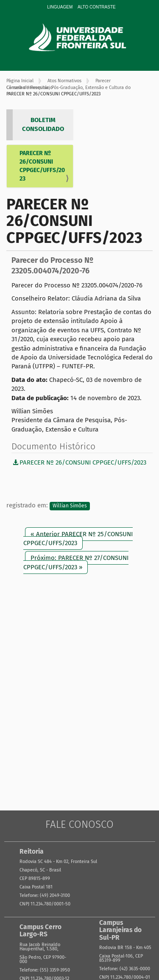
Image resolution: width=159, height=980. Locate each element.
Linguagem (60, 7)
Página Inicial (20, 81)
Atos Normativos (64, 81)
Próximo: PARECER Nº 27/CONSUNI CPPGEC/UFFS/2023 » (76, 562)
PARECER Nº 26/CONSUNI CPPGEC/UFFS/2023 (42, 166)
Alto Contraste (97, 7)
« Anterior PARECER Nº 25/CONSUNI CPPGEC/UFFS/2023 (78, 539)
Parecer (103, 81)
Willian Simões (70, 506)
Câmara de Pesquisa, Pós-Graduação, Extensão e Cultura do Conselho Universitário (68, 88)
